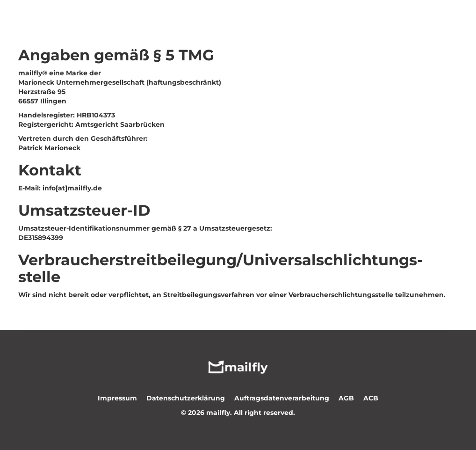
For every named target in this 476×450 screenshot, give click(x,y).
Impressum (117, 398)
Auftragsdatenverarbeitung (282, 398)
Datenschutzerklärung (186, 398)
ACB (371, 398)
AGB (346, 398)
